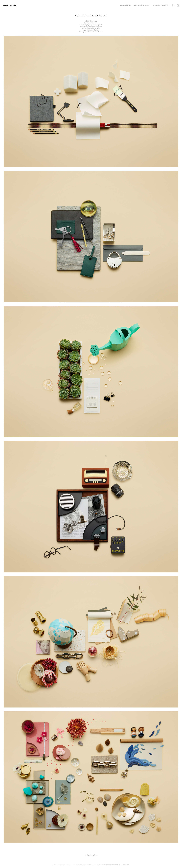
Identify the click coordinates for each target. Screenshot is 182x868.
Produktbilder (142, 5)
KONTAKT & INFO (161, 5)
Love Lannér (10, 6)
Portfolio (126, 5)
